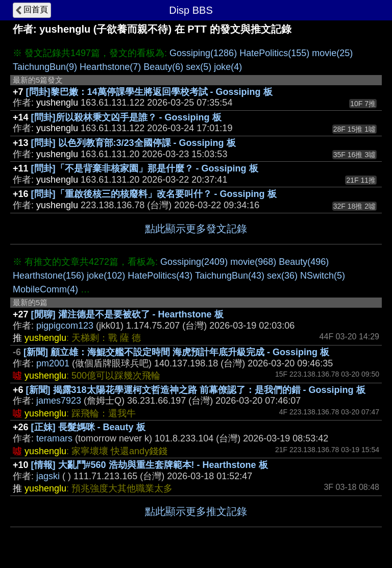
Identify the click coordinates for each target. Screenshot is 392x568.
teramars (54, 438)
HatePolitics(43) (160, 276)
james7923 (59, 401)
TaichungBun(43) (230, 276)
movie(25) (332, 53)
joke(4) (228, 67)
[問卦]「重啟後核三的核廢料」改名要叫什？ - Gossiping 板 (154, 194)
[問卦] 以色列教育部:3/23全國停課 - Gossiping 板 (133, 143)
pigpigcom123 (65, 326)
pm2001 (53, 363)
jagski (48, 476)
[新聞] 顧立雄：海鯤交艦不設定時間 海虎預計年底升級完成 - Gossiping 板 (176, 352)
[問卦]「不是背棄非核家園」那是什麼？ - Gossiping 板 (145, 168)
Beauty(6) (163, 67)
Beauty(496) (304, 262)
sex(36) (282, 276)
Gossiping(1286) (203, 53)
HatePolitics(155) (274, 53)
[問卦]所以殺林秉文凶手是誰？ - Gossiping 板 (126, 117)
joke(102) (106, 276)
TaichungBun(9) (45, 67)
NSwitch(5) (323, 276)
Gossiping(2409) (194, 262)
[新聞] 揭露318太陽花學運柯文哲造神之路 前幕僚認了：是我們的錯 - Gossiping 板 (196, 390)
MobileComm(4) (45, 289)
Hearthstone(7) (110, 67)
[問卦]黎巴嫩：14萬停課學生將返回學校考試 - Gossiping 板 (149, 92)
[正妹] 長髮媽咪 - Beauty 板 (88, 427)
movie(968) (253, 262)
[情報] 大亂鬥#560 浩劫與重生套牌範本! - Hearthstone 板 (150, 465)
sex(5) (199, 67)
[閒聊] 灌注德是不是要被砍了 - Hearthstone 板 (127, 314)
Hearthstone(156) (48, 276)
